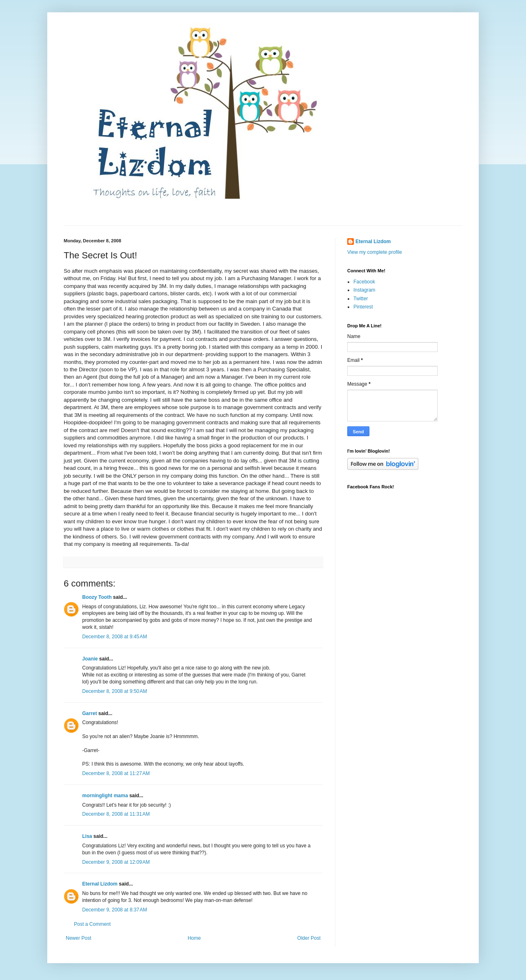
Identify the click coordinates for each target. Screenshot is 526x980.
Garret (90, 713)
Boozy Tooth (97, 597)
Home (194, 938)
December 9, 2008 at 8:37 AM (115, 910)
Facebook (364, 282)
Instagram (364, 290)
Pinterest (363, 307)
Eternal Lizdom (100, 884)
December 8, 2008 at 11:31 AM (116, 814)
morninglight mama (105, 796)
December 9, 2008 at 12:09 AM (116, 862)
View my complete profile (375, 252)
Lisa (87, 836)
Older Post (309, 938)
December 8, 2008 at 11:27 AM (116, 773)
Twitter (361, 299)
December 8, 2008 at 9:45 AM (115, 637)
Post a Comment (92, 924)
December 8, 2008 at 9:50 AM (115, 691)
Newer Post (78, 938)
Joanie (90, 659)
